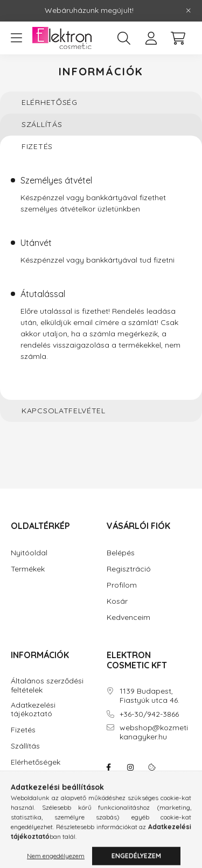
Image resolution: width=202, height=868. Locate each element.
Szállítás (25, 746)
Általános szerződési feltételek (47, 686)
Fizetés (23, 730)
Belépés (121, 553)
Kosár (117, 601)
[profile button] (151, 38)
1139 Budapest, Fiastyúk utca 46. (149, 696)
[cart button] (178, 38)
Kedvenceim (128, 618)
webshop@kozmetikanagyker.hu (154, 732)
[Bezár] (189, 11)
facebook (109, 767)
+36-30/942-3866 (149, 714)
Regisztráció (129, 569)
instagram (130, 767)
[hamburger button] (16, 38)
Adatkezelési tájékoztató (33, 710)
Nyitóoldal (29, 553)
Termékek (28, 569)
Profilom (122, 585)
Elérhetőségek (36, 762)
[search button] (124, 38)
